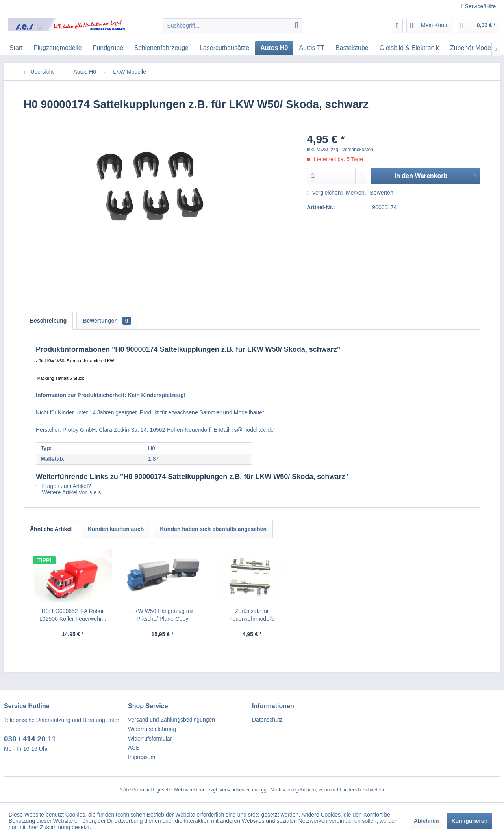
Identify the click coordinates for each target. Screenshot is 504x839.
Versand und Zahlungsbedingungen (171, 720)
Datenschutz (267, 720)
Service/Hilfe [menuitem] (479, 6)
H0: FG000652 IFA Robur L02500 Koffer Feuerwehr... (73, 615)
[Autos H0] (274, 48)
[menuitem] (233, 26)
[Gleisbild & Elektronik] (409, 48)
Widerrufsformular (150, 739)
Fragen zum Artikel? (63, 486)
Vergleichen (324, 193)
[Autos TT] (312, 48)
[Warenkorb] (478, 26)
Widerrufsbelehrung (152, 729)
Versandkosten (235, 790)
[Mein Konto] (430, 26)
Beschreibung (48, 321)
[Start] (16, 48)
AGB (134, 748)
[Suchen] (296, 26)
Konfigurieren (469, 821)
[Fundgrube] (108, 48)
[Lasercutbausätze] (224, 48)
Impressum (142, 757)
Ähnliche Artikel (51, 529)
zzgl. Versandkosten (352, 150)
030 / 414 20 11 (30, 739)
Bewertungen (107, 321)
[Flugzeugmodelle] (58, 48)
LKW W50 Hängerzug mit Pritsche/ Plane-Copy (162, 615)
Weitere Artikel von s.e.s (68, 492)
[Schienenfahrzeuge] (161, 48)
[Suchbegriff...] (233, 26)
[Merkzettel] (397, 26)
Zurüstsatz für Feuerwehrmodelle (252, 615)
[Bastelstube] (352, 48)
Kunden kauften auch (116, 529)
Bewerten (379, 193)
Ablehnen (426, 821)
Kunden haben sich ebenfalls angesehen (213, 529)
